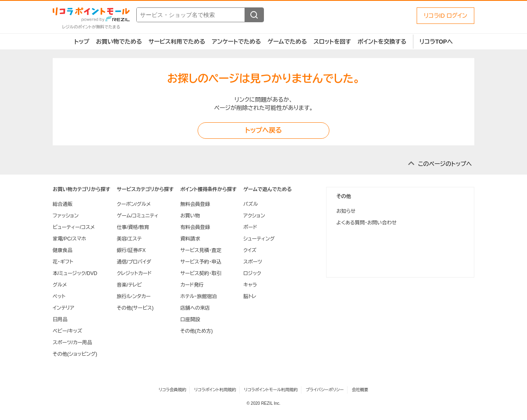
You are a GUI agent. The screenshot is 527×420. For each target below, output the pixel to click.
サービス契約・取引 (201, 273)
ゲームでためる (287, 42)
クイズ (250, 250)
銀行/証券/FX (131, 250)
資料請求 (190, 239)
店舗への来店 (195, 308)
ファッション (66, 216)
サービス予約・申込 (201, 262)
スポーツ (253, 262)
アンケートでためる (236, 42)
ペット (59, 296)
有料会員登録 (195, 227)
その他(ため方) (197, 331)
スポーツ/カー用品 (72, 343)
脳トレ (250, 296)
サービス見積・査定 (201, 250)
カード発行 (192, 285)
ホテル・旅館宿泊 (199, 296)
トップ (82, 42)
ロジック (252, 273)
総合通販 (63, 204)
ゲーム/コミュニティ (138, 216)
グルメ (60, 285)
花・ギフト (63, 262)
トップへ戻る (263, 130)
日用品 (60, 320)
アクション (254, 216)
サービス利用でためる (177, 42)
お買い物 (190, 216)
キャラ (250, 285)
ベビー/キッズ (68, 331)
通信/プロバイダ (134, 262)
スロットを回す (332, 42)
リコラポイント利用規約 (215, 390)
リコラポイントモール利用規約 (271, 390)
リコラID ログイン (445, 16)
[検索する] (254, 15)
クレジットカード (134, 273)
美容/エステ (129, 239)
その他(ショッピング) (75, 354)
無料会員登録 (195, 204)
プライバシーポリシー (325, 390)
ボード (250, 227)
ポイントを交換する (382, 42)
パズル (251, 204)
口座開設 (190, 320)
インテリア (63, 308)
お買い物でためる (119, 42)
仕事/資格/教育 (133, 227)
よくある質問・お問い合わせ (366, 223)
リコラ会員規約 (172, 390)
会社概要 (360, 390)
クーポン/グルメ (134, 204)
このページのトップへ (445, 164)
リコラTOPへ (436, 42)
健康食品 (63, 250)
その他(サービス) (135, 308)
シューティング (259, 239)
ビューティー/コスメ (74, 227)
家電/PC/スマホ (69, 239)
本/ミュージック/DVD (75, 273)
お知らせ (346, 211)
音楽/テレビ (129, 285)
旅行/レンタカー (134, 296)
